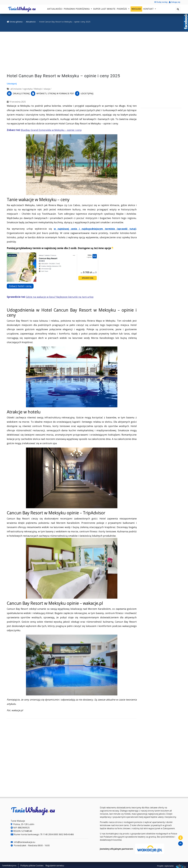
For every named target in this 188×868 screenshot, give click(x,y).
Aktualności (55, 9)
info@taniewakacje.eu (23, 841)
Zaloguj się (175, 2)
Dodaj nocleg (161, 2)
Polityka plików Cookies (32, 864)
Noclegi (136, 9)
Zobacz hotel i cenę (22, 285)
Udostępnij (12, 84)
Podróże (122, 9)
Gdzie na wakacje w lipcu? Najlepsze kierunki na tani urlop (60, 296)
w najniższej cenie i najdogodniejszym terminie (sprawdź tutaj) (95, 228)
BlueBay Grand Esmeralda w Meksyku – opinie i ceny (51, 129)
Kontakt (149, 9)
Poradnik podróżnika (77, 9)
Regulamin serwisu (55, 864)
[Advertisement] (94, 53)
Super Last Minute (104, 9)
